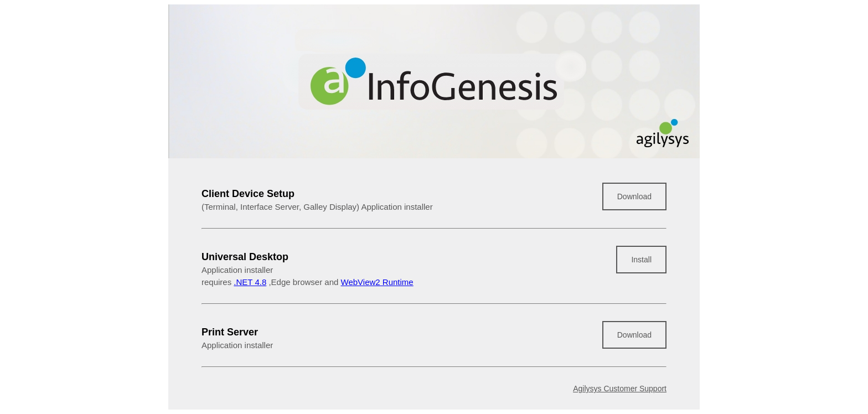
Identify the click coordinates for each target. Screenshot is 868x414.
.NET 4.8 (250, 282)
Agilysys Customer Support (620, 389)
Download (634, 196)
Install (641, 260)
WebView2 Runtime (377, 282)
